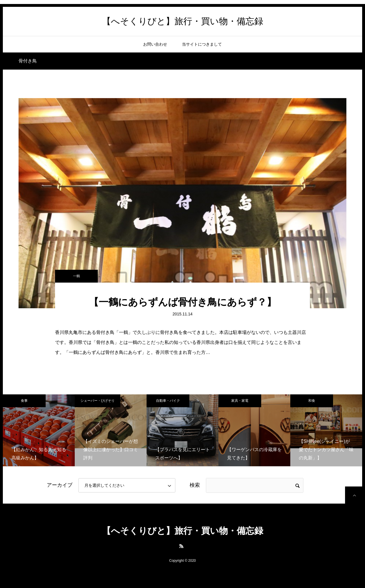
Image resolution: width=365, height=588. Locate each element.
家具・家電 (240, 401)
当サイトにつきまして (202, 44)
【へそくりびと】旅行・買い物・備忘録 (183, 21)
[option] (39, 430)
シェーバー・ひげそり (98, 401)
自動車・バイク (168, 401)
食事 (24, 401)
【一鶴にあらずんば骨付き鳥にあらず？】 (183, 302)
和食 (312, 401)
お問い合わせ (155, 44)
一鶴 (76, 276)
